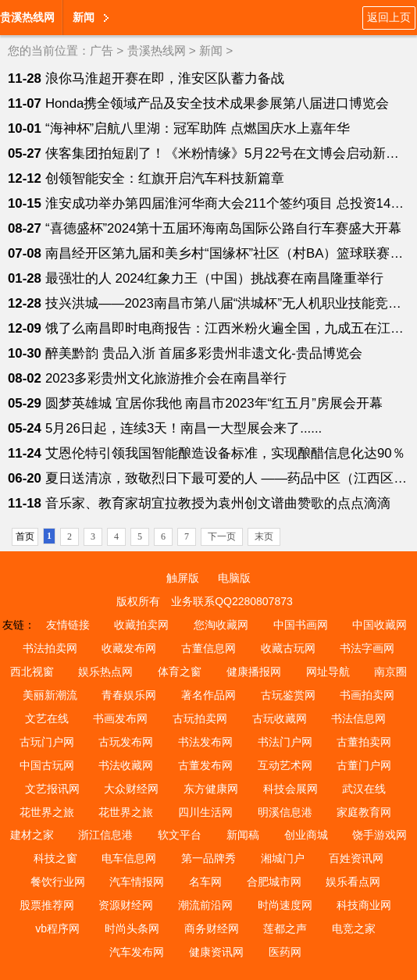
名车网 (205, 882)
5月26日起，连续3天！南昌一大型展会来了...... (184, 428)
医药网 (285, 952)
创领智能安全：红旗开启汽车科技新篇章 (165, 178)
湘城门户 (283, 858)
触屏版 (183, 578)
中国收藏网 (380, 625)
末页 (264, 536)
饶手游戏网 (380, 835)
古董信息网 (208, 648)
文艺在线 (47, 718)
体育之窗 (180, 672)
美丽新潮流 (50, 695)
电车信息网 (129, 858)
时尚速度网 (285, 905)
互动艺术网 (285, 765)
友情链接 (68, 625)
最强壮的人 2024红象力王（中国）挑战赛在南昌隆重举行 (214, 278)
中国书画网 (301, 625)
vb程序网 (57, 928)
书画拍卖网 (367, 695)
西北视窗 (32, 672)
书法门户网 (285, 742)
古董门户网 (364, 765)
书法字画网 (367, 648)
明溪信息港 (285, 812)
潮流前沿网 (205, 905)
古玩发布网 (126, 742)
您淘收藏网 (221, 625)
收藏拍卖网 (141, 625)
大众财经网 (131, 789)
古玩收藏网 (280, 718)
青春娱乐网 (129, 695)
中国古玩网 (47, 765)
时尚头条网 (132, 928)
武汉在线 (364, 789)
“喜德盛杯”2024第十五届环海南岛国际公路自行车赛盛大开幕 (224, 228)
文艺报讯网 (52, 789)
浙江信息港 (105, 835)
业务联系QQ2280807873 (232, 601)
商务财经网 (212, 928)
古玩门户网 (47, 742)
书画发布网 (120, 718)
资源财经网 (126, 905)
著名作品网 (208, 695)
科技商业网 (364, 905)
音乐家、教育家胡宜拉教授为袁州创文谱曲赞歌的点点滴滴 (218, 503)
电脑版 (234, 578)
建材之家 (32, 835)
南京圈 (390, 672)
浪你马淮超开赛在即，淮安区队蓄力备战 (165, 78)
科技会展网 (290, 789)
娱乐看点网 (353, 882)
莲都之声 (285, 928)
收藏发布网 (129, 648)
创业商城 (306, 835)
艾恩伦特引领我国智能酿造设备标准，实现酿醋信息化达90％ (225, 453)
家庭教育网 (364, 812)
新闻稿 (243, 835)
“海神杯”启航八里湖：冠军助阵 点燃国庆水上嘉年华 (198, 128)
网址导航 (328, 672)
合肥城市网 (274, 882)
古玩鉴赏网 (288, 695)
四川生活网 (205, 812)
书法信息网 (358, 718)
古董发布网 (205, 765)
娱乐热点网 (105, 672)
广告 (102, 50)
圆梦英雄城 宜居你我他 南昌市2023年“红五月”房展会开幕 (214, 403)
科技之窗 (55, 858)
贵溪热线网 (27, 17)
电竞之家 (354, 928)
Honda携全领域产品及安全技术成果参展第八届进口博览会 (217, 103)
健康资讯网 (216, 952)
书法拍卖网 (50, 648)
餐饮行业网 (58, 882)
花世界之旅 (47, 812)
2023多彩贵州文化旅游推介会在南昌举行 (166, 378)
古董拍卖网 (364, 742)
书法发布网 (205, 742)
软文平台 (180, 835)
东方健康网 (211, 789)
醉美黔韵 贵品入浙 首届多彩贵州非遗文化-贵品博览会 (204, 353)
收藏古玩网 (288, 648)
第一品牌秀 (208, 858)
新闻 (84, 17)
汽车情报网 (137, 882)
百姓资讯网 (356, 858)
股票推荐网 (47, 905)
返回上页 (389, 17)
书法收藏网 (126, 765)
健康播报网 (254, 672)
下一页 (222, 536)
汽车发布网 (137, 952)
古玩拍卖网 (200, 718)
